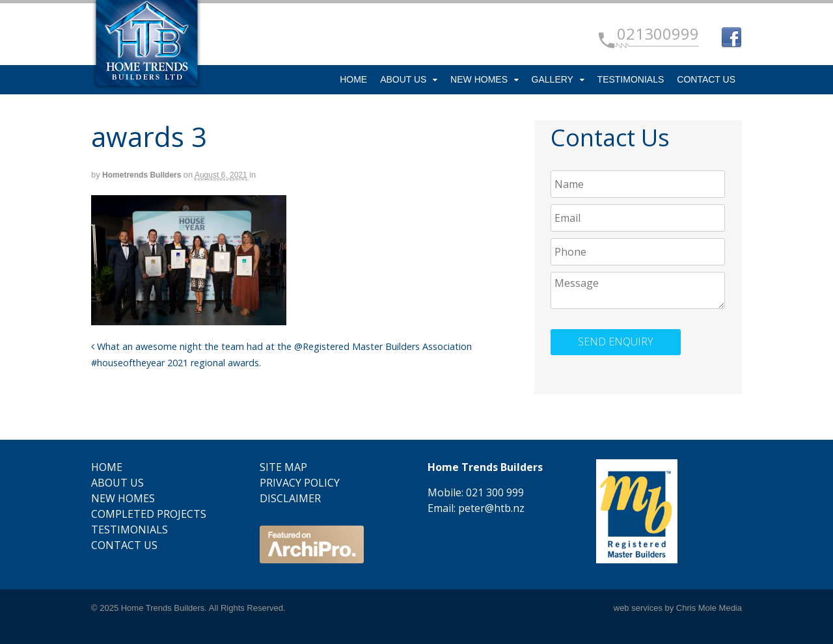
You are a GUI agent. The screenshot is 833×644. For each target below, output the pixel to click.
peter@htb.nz (491, 508)
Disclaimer (290, 498)
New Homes (479, 79)
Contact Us (706, 79)
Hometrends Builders (142, 175)
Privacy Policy (300, 483)
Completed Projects (149, 514)
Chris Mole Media (709, 608)
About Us (403, 79)
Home (353, 79)
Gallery (553, 79)
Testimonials (631, 79)
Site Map (283, 467)
